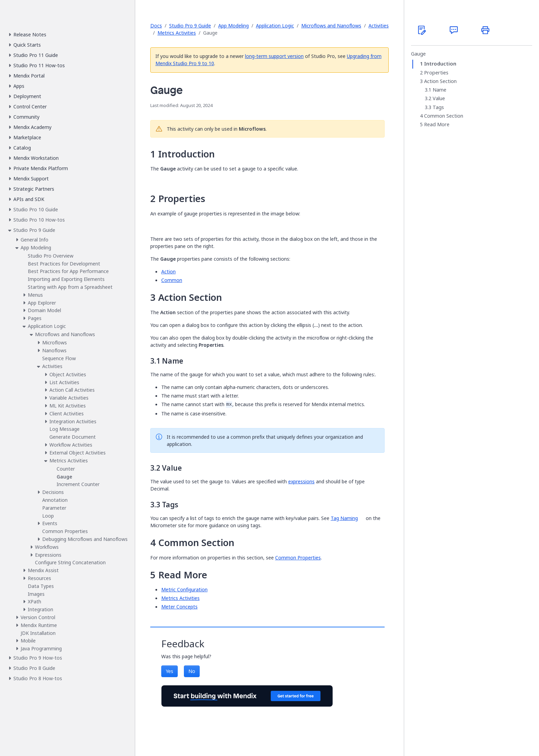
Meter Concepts (179, 607)
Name (440, 90)
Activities (379, 26)
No (192, 671)
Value (439, 98)
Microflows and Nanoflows (331, 26)
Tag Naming (344, 518)
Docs (156, 26)
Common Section (444, 116)
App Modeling (233, 26)
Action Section (440, 81)
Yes (169, 671)
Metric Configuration (184, 589)
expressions (301, 481)
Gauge (418, 54)
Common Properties (298, 558)
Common (172, 280)
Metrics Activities (177, 33)
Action (168, 271)
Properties (436, 73)
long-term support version (274, 56)
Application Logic (275, 26)
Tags (438, 107)
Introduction (440, 64)
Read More (437, 125)
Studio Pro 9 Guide (190, 26)
